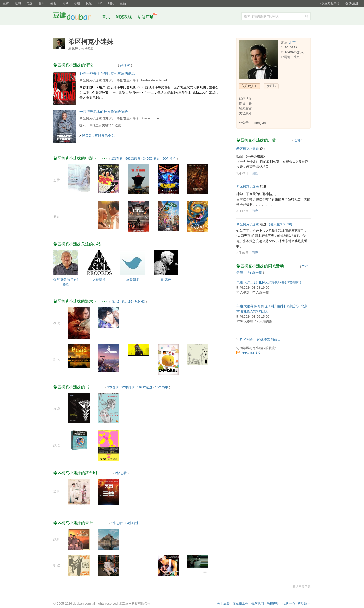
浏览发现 (124, 17)
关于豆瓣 (223, 603)
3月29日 (242, 173)
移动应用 (304, 603)
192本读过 (145, 387)
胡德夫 (166, 279)
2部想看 (121, 473)
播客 (53, 3)
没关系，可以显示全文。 (100, 136)
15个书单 (162, 387)
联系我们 (257, 603)
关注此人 (248, 86)
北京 (292, 42)
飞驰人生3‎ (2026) (279, 224)
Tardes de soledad (154, 80)
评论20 (125, 65)
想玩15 (127, 301)
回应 (255, 173)
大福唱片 (99, 279)
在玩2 (115, 301)
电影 (30, 3)
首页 (106, 17)
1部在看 (117, 158)
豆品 (123, 3)
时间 (111, 3)
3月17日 (242, 211)
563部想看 (133, 158)
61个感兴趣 (254, 272)
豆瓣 (6, 3)
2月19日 (242, 253)
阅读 (89, 3)
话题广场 (146, 17)
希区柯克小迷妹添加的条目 (260, 339)
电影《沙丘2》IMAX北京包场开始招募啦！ (269, 282)
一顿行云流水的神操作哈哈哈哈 (104, 112)
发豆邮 (271, 86)
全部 (297, 140)
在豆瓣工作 (240, 603)
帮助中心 (289, 603)
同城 (65, 3)
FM (100, 3)
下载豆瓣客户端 (329, 3)
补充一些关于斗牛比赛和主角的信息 (107, 73)
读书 (18, 3)
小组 (77, 3)
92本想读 (128, 387)
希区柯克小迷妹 (91, 80)
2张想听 (117, 523)
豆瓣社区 (76, 17)
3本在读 (113, 387)
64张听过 (132, 523)
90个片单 (169, 158)
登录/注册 (352, 3)
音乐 (42, 3)
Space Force (150, 118)
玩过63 (140, 301)
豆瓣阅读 (133, 279)
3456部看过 (151, 158)
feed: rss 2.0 (251, 352)
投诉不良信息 (302, 587)
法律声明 (273, 603)
